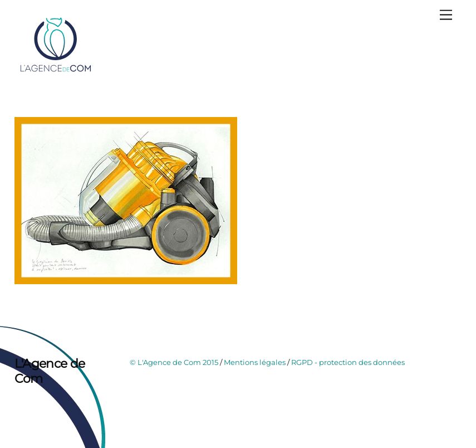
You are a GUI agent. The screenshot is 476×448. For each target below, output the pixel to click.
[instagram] (50, 406)
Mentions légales (255, 362)
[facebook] (26, 406)
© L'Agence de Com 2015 (174, 362)
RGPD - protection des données (348, 362)
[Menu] (446, 15)
